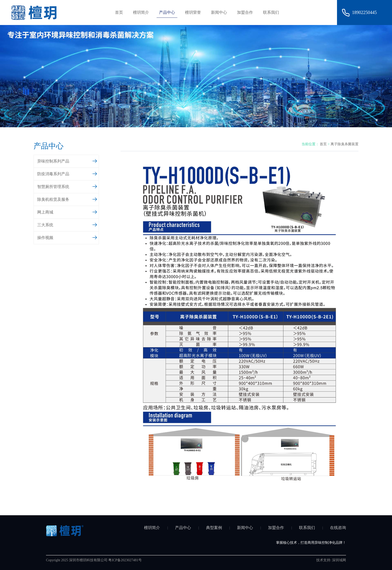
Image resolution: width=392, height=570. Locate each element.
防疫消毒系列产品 (67, 173)
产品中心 (167, 12)
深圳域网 (339, 560)
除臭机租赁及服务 (67, 199)
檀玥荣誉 (193, 12)
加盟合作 (245, 12)
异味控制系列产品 (67, 160)
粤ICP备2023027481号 (125, 560)
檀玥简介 (141, 12)
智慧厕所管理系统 (67, 186)
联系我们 (271, 12)
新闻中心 (219, 12)
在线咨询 (338, 528)
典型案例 (214, 528)
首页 (119, 12)
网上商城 (67, 211)
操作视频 (67, 237)
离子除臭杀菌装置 (344, 144)
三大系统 (67, 224)
